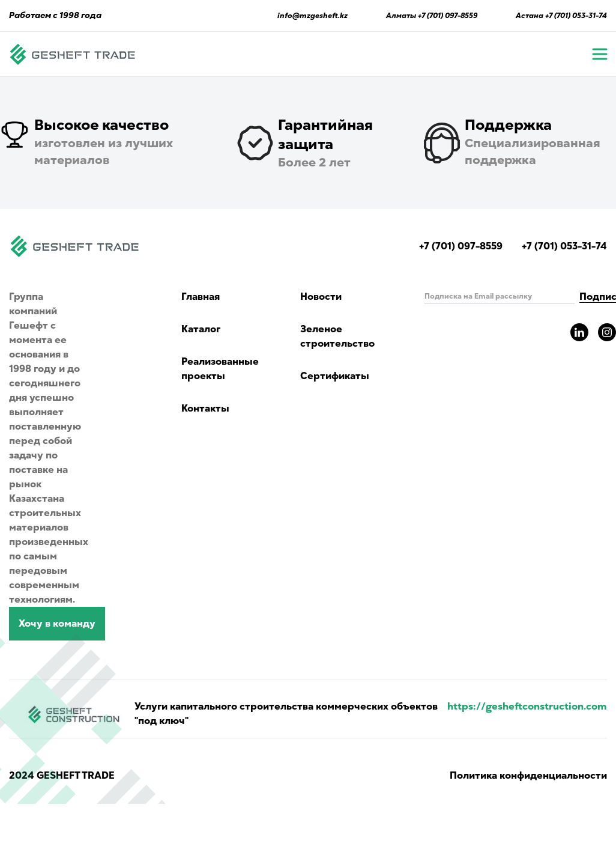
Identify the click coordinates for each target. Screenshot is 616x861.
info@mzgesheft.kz (313, 16)
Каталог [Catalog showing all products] (201, 329)
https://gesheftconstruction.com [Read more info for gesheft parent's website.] (527, 707)
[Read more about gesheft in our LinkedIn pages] (579, 332)
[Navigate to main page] (73, 54)
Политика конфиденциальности (528, 776)
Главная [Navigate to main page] (201, 297)
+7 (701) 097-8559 (448, 16)
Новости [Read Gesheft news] (321, 297)
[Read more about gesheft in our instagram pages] (607, 332)
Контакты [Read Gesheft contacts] (205, 409)
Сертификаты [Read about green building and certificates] (335, 376)
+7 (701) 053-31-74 (576, 16)
